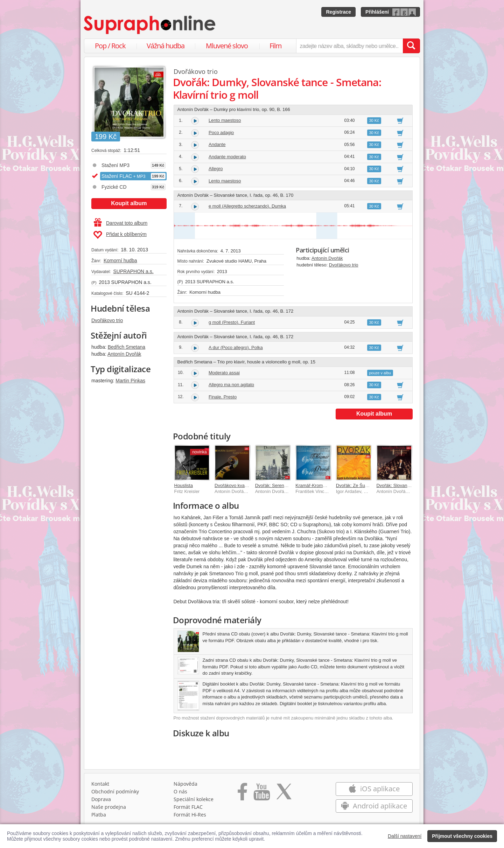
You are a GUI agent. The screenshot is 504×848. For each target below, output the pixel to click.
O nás (180, 791)
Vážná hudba (166, 46)
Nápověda (185, 784)
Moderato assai (224, 373)
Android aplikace (374, 806)
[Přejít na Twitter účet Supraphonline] (284, 794)
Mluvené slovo (227, 46)
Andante (217, 144)
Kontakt (100, 784)
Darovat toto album (121, 223)
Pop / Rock (110, 46)
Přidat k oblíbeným (120, 235)
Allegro (216, 169)
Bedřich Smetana (127, 347)
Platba (99, 815)
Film (276, 46)
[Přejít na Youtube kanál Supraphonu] (261, 794)
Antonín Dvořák (124, 354)
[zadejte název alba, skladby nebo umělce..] (349, 46)
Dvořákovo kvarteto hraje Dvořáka (249, 485)
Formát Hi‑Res (190, 815)
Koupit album (129, 203)
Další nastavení (405, 836)
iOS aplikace (374, 789)
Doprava (101, 799)
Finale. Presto (223, 397)
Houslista (184, 485)
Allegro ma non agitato (231, 385)
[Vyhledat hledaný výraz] (411, 46)
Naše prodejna (109, 807)
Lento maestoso (225, 120)
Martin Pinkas (130, 381)
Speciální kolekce (194, 799)
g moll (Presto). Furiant (232, 322)
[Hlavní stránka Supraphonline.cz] (150, 25)
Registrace (338, 12)
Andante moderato (227, 157)
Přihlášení (377, 12)
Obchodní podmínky (115, 791)
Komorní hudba (120, 260)
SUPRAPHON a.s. (133, 271)
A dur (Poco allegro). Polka (236, 347)
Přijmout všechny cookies (462, 836)
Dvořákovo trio (107, 320)
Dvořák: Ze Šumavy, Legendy (366, 485)
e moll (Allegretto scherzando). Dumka (247, 206)
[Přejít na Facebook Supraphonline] (242, 794)
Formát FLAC (188, 807)
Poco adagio (221, 133)
